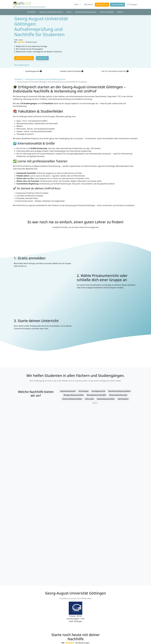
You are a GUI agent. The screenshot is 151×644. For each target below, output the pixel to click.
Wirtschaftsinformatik (118, 395)
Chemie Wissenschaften (72, 399)
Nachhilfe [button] (31, 12)
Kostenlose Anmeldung (24, 58)
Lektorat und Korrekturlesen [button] (51, 12)
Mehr (77, 4)
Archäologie (84, 391)
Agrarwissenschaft (68, 391)
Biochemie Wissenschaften (119, 391)
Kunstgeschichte (98, 391)
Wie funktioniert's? (22, 65)
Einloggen (132, 4)
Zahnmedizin (123, 399)
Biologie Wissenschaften (74, 395)
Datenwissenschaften (106, 399)
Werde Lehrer (42, 58)
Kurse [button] (69, 12)
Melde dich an (102, 5)
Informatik (89, 399)
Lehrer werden (118, 5)
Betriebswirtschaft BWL (96, 395)
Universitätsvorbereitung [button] (85, 12)
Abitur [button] (120, 12)
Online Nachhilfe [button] (106, 12)
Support (89, 4)
